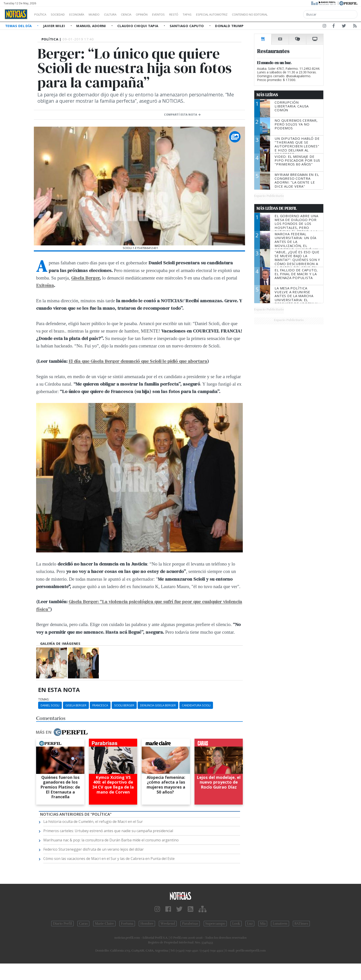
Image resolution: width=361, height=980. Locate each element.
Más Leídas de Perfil (277, 208)
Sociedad (62, 14)
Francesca (100, 705)
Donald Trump (229, 26)
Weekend (168, 924)
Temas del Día (19, 26)
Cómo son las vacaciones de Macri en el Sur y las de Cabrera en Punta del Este (109, 859)
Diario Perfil (62, 924)
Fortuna (127, 924)
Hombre (147, 924)
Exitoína (45, 285)
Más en (62, 732)
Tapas (213, 14)
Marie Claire (104, 924)
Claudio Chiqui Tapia (138, 26)
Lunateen (280, 924)
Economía (84, 14)
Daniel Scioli (50, 705)
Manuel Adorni (92, 26)
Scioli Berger (124, 705)
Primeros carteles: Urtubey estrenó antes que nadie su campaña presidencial (108, 831)
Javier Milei (55, 26)
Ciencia (142, 14)
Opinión (160, 14)
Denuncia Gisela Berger (158, 705)
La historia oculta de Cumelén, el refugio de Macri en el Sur (93, 822)
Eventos (180, 14)
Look (236, 924)
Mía (263, 924)
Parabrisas (190, 924)
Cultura (123, 14)
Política (42, 14)
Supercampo (215, 924)
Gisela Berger (85, 278)
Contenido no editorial (288, 14)
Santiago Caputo (187, 26)
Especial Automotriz (242, 14)
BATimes (301, 924)
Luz (250, 924)
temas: (44, 699)
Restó (198, 14)
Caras (83, 924)
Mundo (104, 14)
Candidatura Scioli (196, 705)
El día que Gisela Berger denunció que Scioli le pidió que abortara (138, 361)
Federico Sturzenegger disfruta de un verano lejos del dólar (94, 849)
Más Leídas (267, 95)
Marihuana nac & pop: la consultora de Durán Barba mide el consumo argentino (111, 840)
